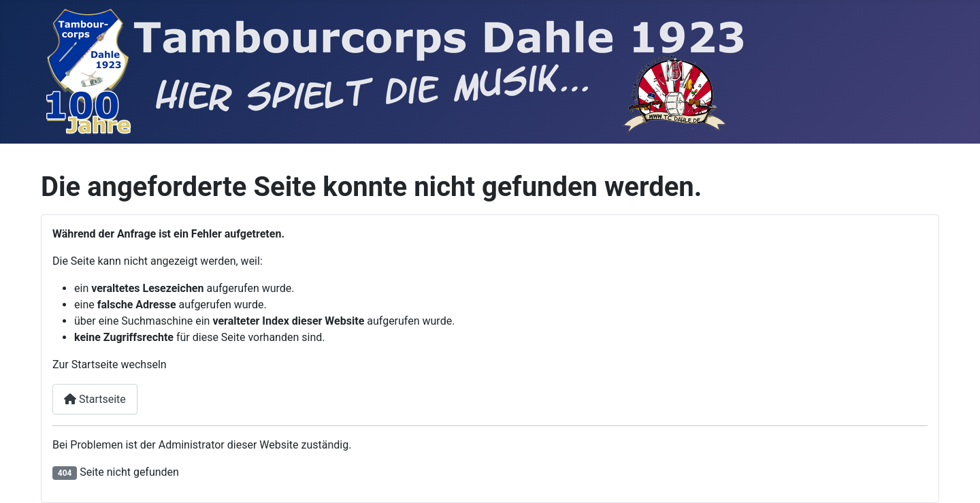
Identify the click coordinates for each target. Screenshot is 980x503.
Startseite (95, 399)
